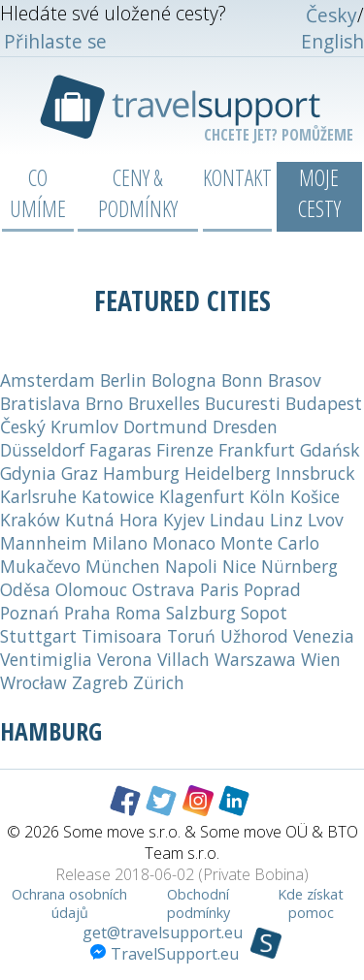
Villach (183, 659)
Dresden (245, 427)
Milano (120, 543)
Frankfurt (257, 450)
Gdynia (28, 473)
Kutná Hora (112, 520)
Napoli (191, 566)
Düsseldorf (42, 450)
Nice (239, 566)
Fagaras (120, 450)
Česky (331, 15)
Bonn (242, 380)
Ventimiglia (46, 659)
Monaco (184, 543)
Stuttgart (38, 636)
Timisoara (122, 636)
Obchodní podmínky (199, 903)
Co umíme (38, 193)
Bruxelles (164, 403)
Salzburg (201, 613)
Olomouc (91, 589)
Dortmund (165, 427)
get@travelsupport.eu (163, 933)
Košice (315, 496)
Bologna (184, 380)
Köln (267, 496)
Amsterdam (48, 380)
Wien (321, 659)
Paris (219, 589)
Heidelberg (228, 473)
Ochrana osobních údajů (69, 903)
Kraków (30, 520)
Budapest (324, 403)
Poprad (272, 589)
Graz (80, 473)
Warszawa (255, 659)
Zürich (159, 682)
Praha (87, 613)
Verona (125, 659)
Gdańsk (330, 450)
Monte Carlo (270, 543)
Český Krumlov (59, 427)
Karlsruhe (38, 496)
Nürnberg (299, 566)
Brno (104, 403)
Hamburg (141, 473)
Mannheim (44, 543)
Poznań (30, 613)
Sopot (264, 613)
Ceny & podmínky (138, 193)
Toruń (191, 636)
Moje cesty (319, 193)
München (123, 566)
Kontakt (237, 177)
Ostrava (164, 589)
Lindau (237, 520)
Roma (138, 613)
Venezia (324, 636)
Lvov (326, 520)
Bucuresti (243, 403)
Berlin (123, 380)
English (332, 41)
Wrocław (33, 682)
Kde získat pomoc (311, 903)
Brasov (295, 380)
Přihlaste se (55, 41)
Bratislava (40, 403)
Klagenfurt (202, 496)
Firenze (185, 450)
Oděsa (25, 589)
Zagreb (100, 682)
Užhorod (254, 636)
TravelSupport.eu (165, 954)
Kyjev (184, 520)
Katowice (118, 496)
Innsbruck (315, 473)
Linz (286, 520)
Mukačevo (40, 566)
